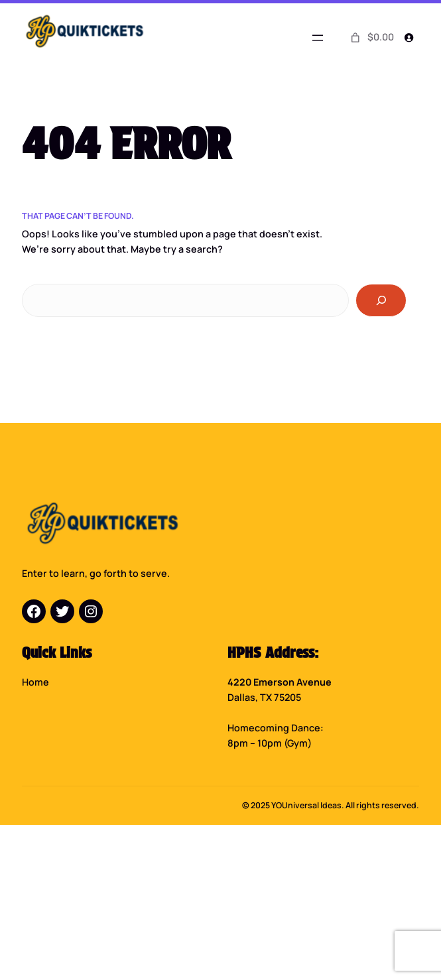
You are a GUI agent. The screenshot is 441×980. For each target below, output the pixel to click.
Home (35, 681)
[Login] (409, 37)
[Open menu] (318, 38)
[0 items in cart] (371, 38)
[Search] (381, 300)
